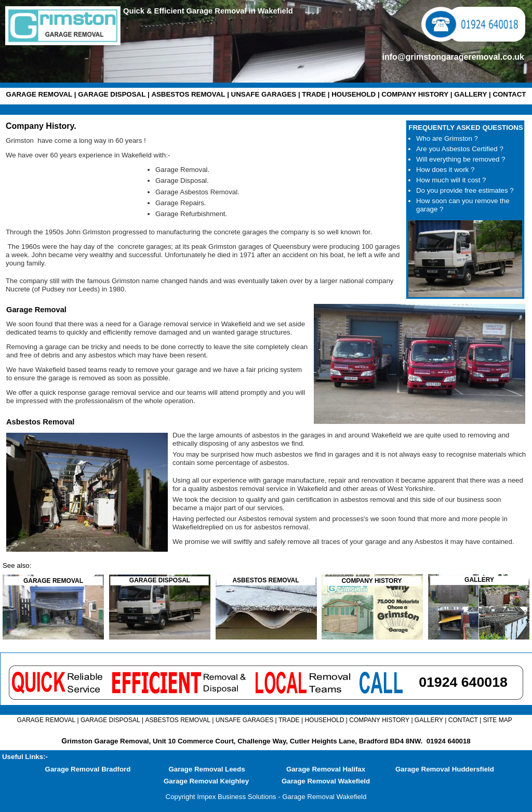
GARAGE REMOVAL (39, 94)
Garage (168, 181)
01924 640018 (449, 741)
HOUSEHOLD (354, 94)
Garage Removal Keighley (206, 781)
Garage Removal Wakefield (326, 781)
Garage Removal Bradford (88, 769)
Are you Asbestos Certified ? (460, 149)
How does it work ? (445, 170)
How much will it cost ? (451, 180)
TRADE (314, 94)
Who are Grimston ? (447, 138)
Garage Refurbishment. (191, 214)
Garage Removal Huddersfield (445, 769)
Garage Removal (36, 310)
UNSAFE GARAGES (264, 94)
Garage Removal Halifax (326, 769)
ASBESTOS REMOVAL (188, 94)
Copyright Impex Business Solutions (221, 797)
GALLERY (470, 94)
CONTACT (509, 94)
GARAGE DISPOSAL (112, 94)
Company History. (41, 126)
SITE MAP (498, 720)
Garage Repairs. (181, 203)
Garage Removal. (182, 170)
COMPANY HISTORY (415, 94)
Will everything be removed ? (461, 159)
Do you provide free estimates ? (465, 190)
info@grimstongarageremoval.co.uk (453, 57)
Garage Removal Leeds (207, 769)
